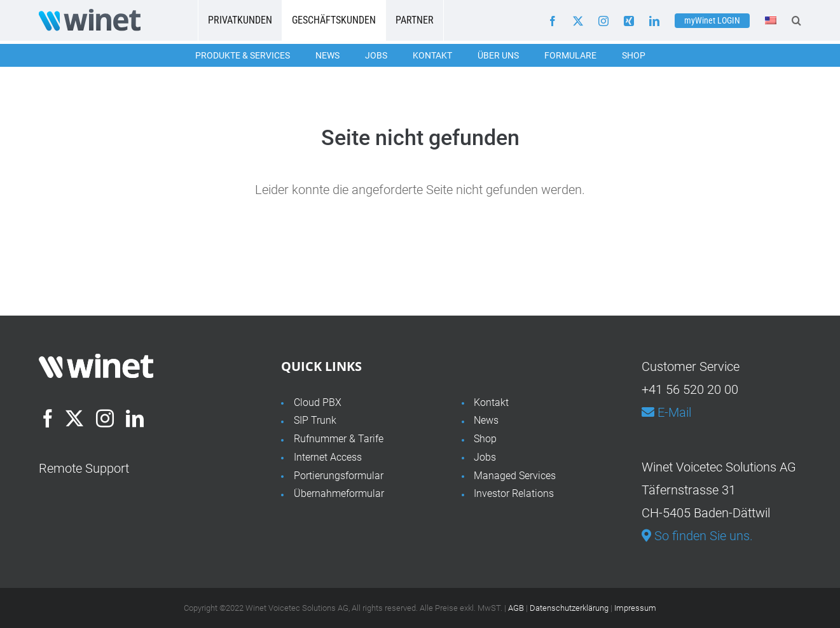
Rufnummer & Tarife (339, 439)
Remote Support (84, 468)
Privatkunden (240, 20)
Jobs (376, 55)
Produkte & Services (243, 55)
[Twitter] (74, 419)
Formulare (570, 55)
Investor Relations (514, 493)
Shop (634, 55)
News (327, 55)
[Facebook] (48, 419)
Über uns (498, 55)
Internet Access (328, 457)
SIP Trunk (315, 420)
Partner (415, 20)
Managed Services (515, 476)
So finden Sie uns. (697, 536)
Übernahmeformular (339, 493)
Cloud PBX (318, 402)
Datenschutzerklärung (569, 608)
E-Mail (666, 412)
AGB (516, 608)
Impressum (635, 608)
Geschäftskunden (334, 20)
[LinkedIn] (135, 419)
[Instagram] (105, 419)
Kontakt (432, 55)
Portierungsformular (339, 476)
